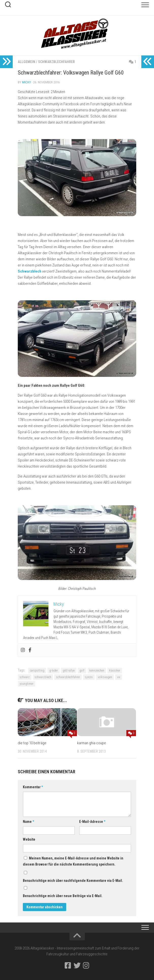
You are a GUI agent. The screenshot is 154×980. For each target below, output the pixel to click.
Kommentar (33, 787)
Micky (27, 82)
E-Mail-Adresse (92, 822)
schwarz (25, 677)
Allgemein (27, 62)
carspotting (37, 671)
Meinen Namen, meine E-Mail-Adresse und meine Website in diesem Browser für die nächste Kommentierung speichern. (73, 861)
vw (119, 677)
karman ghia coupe (92, 743)
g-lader (54, 671)
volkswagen (105, 677)
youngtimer (27, 684)
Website (29, 839)
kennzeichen (97, 671)
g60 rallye (69, 671)
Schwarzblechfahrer (56, 62)
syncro (89, 677)
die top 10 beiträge (32, 743)
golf (82, 671)
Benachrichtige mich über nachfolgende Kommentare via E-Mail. (73, 881)
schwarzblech (43, 677)
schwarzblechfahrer (68, 677)
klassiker (115, 671)
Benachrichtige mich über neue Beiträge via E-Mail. (63, 896)
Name (28, 822)
